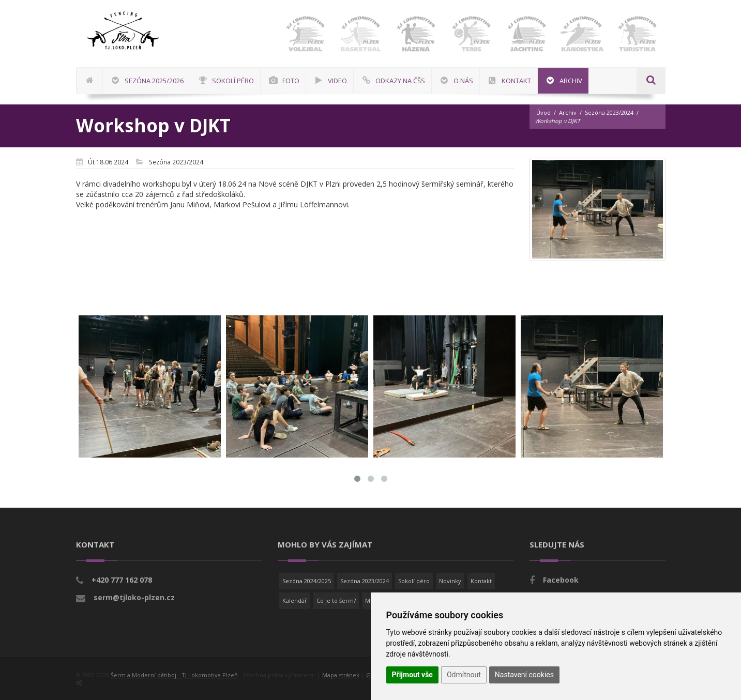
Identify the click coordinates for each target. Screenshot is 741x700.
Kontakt (481, 581)
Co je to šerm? (336, 600)
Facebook (561, 580)
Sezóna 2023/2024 (609, 112)
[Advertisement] (707, 313)
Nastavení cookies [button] (524, 675)
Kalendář (295, 600)
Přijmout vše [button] (412, 675)
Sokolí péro (414, 581)
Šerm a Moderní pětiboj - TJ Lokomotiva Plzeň (174, 675)
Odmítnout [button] (464, 675)
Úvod (543, 112)
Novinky (450, 581)
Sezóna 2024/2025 (307, 581)
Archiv (568, 112)
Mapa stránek (341, 675)
